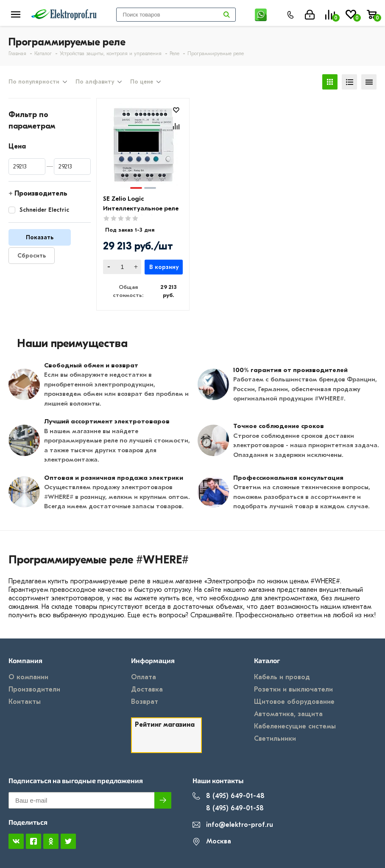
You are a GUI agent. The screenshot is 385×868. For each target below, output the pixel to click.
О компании (28, 677)
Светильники (275, 739)
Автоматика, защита (288, 714)
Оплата (144, 677)
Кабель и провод (282, 677)
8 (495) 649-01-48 (229, 796)
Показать (40, 237)
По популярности (34, 82)
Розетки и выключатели (293, 689)
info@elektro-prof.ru (233, 825)
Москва (212, 841)
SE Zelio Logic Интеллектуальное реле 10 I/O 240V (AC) (141, 208)
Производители (34, 689)
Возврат (145, 702)
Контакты (25, 702)
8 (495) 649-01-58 (228, 808)
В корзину (164, 267)
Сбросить (32, 256)
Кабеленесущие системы (295, 726)
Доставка (147, 689)
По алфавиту (95, 82)
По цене (142, 82)
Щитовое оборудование (294, 702)
